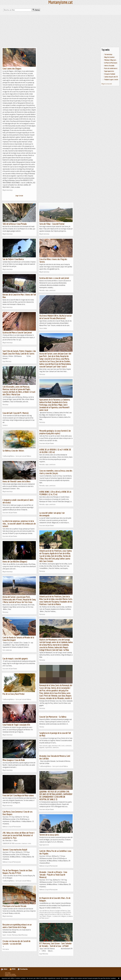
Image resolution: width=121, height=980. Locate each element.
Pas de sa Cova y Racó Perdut (14, 694)
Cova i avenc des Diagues (12, 69)
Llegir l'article (19, 196)
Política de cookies (10, 974)
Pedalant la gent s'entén (111, 80)
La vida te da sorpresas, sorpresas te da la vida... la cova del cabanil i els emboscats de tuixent (19, 524)
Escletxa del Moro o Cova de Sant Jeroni (17, 332)
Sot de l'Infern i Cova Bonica (13, 259)
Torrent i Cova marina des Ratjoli (15, 850)
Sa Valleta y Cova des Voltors (13, 451)
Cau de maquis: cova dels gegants (15, 658)
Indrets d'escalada (109, 66)
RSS (13, 969)
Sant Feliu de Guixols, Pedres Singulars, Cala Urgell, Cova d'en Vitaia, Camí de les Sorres (19, 352)
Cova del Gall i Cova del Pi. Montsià (16, 413)
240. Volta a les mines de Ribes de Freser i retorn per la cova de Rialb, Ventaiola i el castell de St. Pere (19, 835)
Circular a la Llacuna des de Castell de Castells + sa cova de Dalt (17, 942)
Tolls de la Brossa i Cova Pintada (15, 224)
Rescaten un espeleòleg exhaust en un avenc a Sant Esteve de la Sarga (17, 926)
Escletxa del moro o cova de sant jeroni (54, 278)
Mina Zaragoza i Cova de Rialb (14, 760)
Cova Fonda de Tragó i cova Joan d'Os (16, 725)
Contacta (23, 969)
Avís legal (8, 973)
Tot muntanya (108, 54)
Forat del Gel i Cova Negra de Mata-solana (18, 795)
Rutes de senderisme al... (111, 68)
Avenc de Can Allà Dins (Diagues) (15, 561)
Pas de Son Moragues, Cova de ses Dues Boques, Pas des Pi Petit (17, 872)
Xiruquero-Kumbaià (110, 74)
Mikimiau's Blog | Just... (111, 60)
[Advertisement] (60, 31)
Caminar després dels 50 (111, 77)
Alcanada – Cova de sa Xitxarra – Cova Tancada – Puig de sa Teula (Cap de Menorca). (53, 875)
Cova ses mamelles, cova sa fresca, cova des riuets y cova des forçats (56, 472)
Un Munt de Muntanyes (111, 63)
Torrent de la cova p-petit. (49, 835)
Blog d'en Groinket (109, 57)
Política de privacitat (11, 976)
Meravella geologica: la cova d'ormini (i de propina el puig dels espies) (55, 432)
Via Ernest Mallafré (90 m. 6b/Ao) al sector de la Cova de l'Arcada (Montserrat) (56, 317)
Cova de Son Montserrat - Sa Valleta (53, 717)
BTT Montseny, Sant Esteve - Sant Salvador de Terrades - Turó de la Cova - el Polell (56, 945)
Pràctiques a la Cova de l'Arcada (14, 906)
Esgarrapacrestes (109, 71)
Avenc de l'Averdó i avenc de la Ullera (16, 481)
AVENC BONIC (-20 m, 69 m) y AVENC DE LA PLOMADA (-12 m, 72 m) (55, 493)
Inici (5, 969)
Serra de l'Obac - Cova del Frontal (52, 224)
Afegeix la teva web (107, 84)
